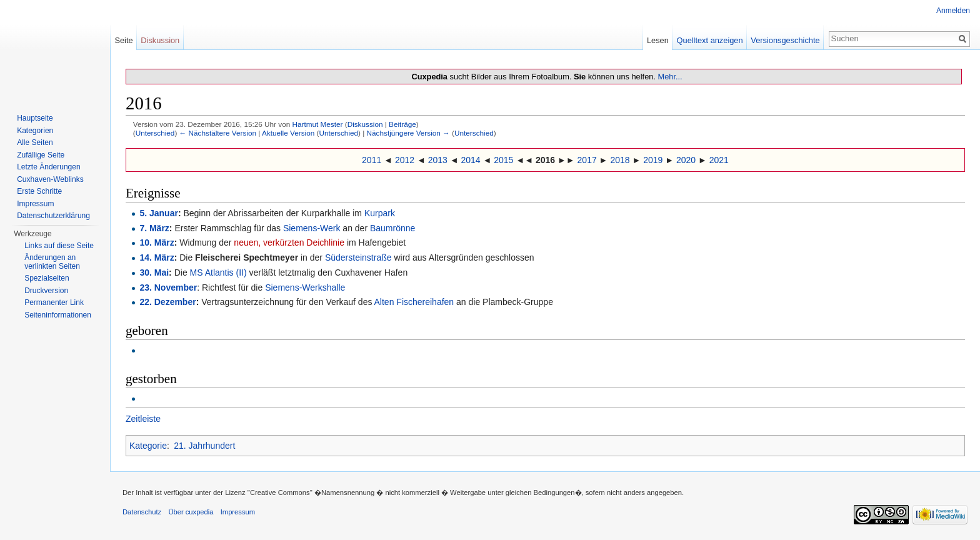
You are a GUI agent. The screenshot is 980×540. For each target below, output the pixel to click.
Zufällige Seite (41, 155)
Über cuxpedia (191, 512)
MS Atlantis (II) (218, 272)
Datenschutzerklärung (53, 216)
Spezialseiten (47, 278)
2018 (620, 160)
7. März (154, 228)
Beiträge (402, 124)
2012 (405, 160)
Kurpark (380, 213)
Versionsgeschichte (785, 40)
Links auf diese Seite (59, 246)
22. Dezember (167, 302)
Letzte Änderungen (48, 167)
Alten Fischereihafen (414, 302)
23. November (168, 287)
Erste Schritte (39, 191)
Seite (123, 40)
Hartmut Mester (317, 124)
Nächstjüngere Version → (408, 133)
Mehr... (670, 77)
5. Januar (158, 213)
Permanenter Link (54, 302)
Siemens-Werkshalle (305, 287)
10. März (157, 242)
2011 (372, 160)
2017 (587, 160)
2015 (503, 160)
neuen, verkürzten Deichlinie (289, 242)
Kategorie (148, 446)
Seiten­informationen (58, 315)
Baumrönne (392, 228)
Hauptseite (35, 118)
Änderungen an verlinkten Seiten (52, 262)
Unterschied (155, 133)
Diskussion (365, 124)
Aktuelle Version (288, 133)
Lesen (658, 40)
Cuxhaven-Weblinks (50, 179)
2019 (653, 160)
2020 (686, 160)
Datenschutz (142, 512)
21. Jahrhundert (204, 446)
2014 (470, 160)
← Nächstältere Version (218, 133)
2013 (438, 160)
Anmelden (953, 11)
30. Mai (154, 272)
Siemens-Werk (312, 228)
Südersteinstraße (358, 257)
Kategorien (35, 131)
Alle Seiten (35, 142)
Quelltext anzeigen (710, 40)
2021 (719, 160)
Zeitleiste (143, 419)
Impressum (35, 204)
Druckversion (46, 291)
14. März (157, 257)
